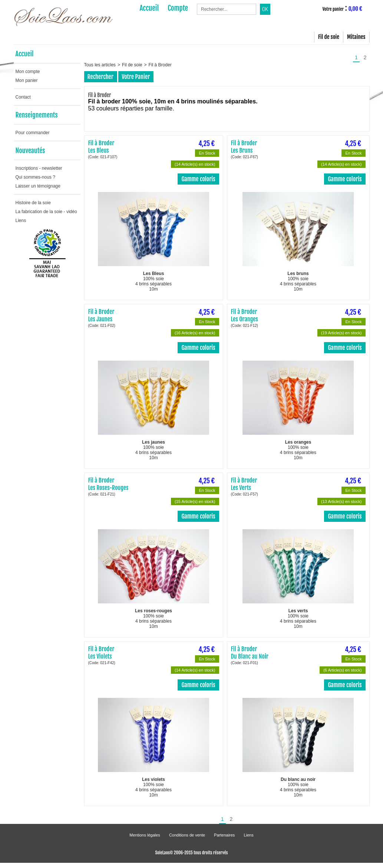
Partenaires (224, 835)
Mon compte (28, 72)
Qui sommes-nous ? (35, 177)
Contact (23, 97)
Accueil (25, 54)
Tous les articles (100, 65)
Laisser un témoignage (38, 186)
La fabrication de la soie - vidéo (46, 212)
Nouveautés (30, 150)
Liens (21, 221)
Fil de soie (329, 37)
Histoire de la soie (33, 203)
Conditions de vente (187, 835)
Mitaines (356, 37)
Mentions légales (145, 835)
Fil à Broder (160, 65)
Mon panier (27, 80)
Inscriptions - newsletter (39, 168)
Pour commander (33, 133)
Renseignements (37, 115)
